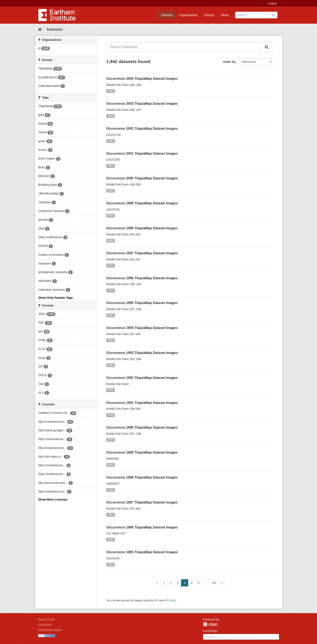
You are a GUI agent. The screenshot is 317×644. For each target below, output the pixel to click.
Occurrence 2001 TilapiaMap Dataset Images (142, 153)
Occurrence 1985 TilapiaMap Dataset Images (142, 552)
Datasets (167, 15)
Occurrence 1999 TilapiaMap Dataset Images (142, 203)
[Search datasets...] (184, 47)
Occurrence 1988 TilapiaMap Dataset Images (142, 477)
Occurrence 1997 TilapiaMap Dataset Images (142, 253)
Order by (229, 62)
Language (210, 631)
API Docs (170, 600)
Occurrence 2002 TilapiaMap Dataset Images (142, 129)
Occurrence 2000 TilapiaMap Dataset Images (142, 178)
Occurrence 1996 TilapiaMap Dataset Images (142, 278)
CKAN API (45, 625)
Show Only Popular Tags (56, 298)
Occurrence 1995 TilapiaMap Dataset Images (142, 303)
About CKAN (46, 619)
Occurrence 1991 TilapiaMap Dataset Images (142, 403)
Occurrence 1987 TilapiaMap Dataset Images (142, 502)
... (206, 583)
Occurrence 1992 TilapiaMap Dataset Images (142, 378)
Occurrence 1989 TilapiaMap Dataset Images (142, 452)
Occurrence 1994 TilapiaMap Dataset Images (142, 328)
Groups (209, 15)
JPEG (111, 91)
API (156, 600)
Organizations (189, 15)
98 (214, 583)
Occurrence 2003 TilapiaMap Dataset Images (142, 104)
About (225, 15)
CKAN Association (50, 630)
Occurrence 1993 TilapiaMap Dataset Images (142, 353)
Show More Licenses (53, 500)
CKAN (210, 624)
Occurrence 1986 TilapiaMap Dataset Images (142, 527)
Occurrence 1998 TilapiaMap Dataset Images (142, 228)
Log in (273, 3)
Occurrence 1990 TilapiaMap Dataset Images (142, 427)
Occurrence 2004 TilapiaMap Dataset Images (142, 79)
